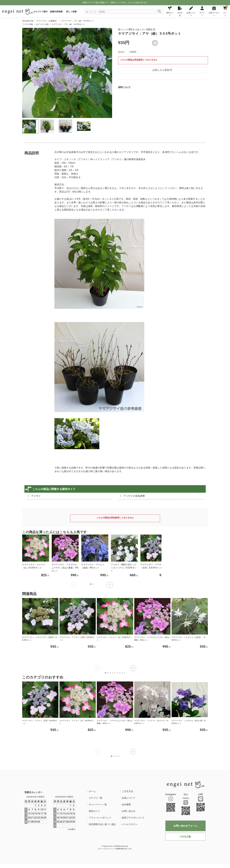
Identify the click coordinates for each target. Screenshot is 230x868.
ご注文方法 (127, 791)
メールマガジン (130, 824)
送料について (124, 87)
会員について (129, 798)
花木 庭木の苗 (28, 21)
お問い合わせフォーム (185, 826)
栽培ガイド (94, 811)
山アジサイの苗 (42, 24)
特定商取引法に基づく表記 (102, 824)
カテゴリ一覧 (96, 798)
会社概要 (126, 805)
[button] (110, 585)
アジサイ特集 (28, 24)
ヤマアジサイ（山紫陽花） (47, 21)
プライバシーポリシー (100, 818)
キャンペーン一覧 (98, 805)
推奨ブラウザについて (133, 818)
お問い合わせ (129, 811)
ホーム (92, 791)
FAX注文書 (185, 837)
